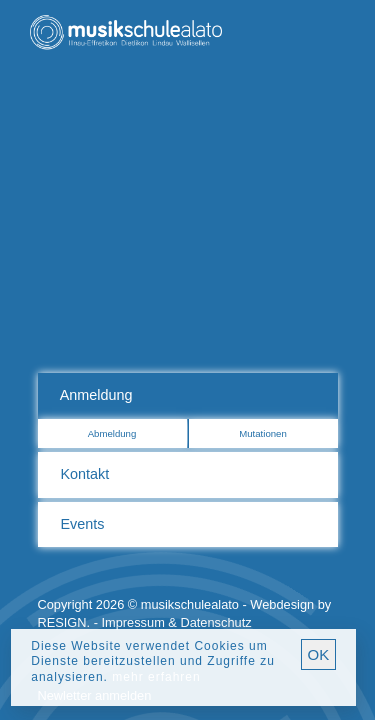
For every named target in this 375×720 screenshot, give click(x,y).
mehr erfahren (156, 677)
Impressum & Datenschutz (177, 622)
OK (319, 654)
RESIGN (62, 622)
